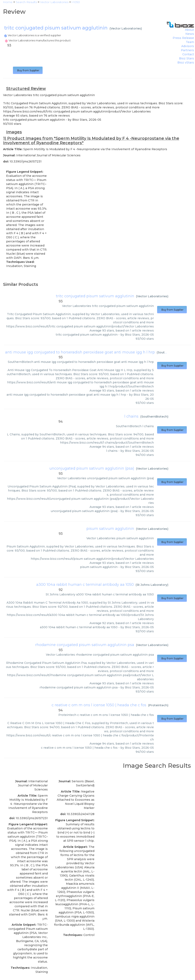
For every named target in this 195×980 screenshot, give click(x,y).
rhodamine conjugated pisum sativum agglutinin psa (85, 645)
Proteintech (158, 705)
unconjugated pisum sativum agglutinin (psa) (92, 468)
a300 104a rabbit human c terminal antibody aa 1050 (85, 585)
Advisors (188, 46)
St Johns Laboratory (152, 585)
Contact (188, 54)
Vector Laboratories (126, 28)
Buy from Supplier (28, 70)
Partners (187, 50)
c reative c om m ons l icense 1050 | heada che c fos (99, 705)
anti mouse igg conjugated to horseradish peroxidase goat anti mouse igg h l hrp (80, 352)
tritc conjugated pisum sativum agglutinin (95, 296)
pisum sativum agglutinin (110, 529)
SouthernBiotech (154, 417)
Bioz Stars (186, 58)
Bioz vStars (186, 62)
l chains (131, 416)
